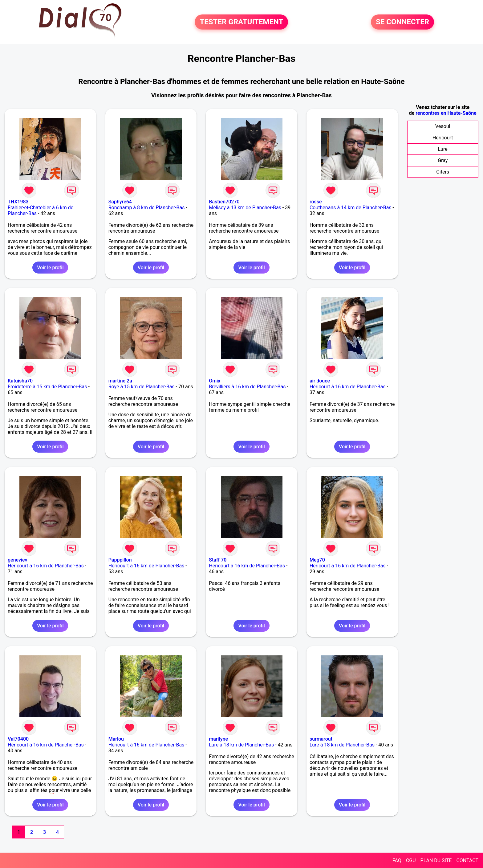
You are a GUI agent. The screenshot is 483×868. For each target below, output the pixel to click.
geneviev (17, 560)
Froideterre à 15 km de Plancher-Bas (47, 387)
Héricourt (443, 138)
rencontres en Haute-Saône (446, 113)
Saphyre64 (120, 202)
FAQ (397, 860)
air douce (320, 381)
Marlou (116, 739)
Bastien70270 (224, 202)
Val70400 (18, 739)
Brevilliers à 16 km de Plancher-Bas (247, 387)
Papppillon (120, 560)
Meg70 (317, 560)
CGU (411, 860)
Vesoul (443, 126)
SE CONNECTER (402, 22)
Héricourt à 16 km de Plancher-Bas (348, 387)
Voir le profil (50, 268)
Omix (215, 381)
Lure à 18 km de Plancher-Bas (241, 745)
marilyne (218, 739)
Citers (443, 172)
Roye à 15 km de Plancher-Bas (142, 387)
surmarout (321, 739)
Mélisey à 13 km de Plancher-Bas (245, 208)
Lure (443, 149)
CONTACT (467, 860)
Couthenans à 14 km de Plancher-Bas (351, 208)
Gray (443, 160)
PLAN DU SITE (436, 860)
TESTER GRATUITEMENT (241, 22)
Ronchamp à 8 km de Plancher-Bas (147, 208)
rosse (316, 202)
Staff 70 (218, 560)
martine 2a (120, 381)
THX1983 (18, 202)
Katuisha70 (20, 381)
